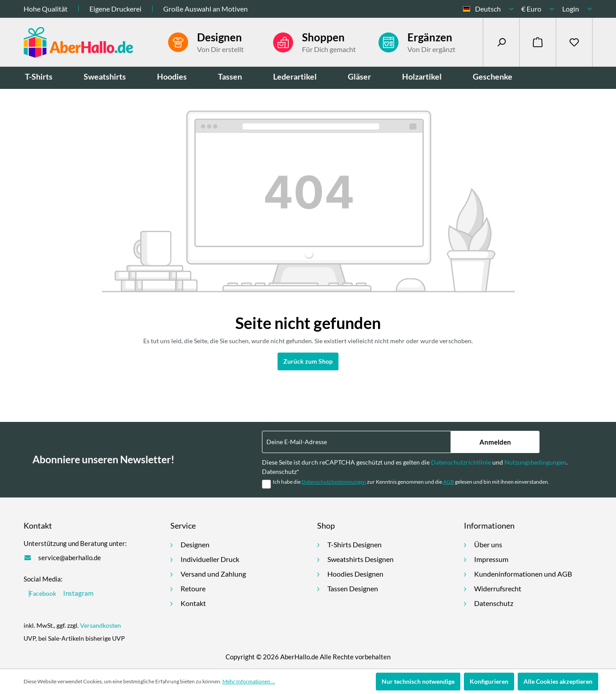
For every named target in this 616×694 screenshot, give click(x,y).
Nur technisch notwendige (418, 681)
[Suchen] (501, 42)
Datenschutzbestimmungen (334, 482)
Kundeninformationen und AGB (523, 574)
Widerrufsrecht (498, 588)
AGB (449, 482)
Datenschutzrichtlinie (461, 462)
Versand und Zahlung (213, 574)
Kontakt (193, 603)
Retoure (193, 588)
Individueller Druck (210, 559)
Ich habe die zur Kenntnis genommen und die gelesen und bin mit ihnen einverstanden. (411, 482)
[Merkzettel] (574, 42)
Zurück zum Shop (308, 361)
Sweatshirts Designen (360, 559)
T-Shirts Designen (354, 544)
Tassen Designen (353, 588)
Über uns (488, 544)
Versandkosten (101, 625)
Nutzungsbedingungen (535, 462)
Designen (195, 544)
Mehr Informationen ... (249, 681)
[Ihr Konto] (577, 9)
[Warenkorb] (538, 42)
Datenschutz (494, 603)
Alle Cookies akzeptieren (558, 681)
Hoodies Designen (355, 574)
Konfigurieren (489, 681)
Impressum (491, 559)
